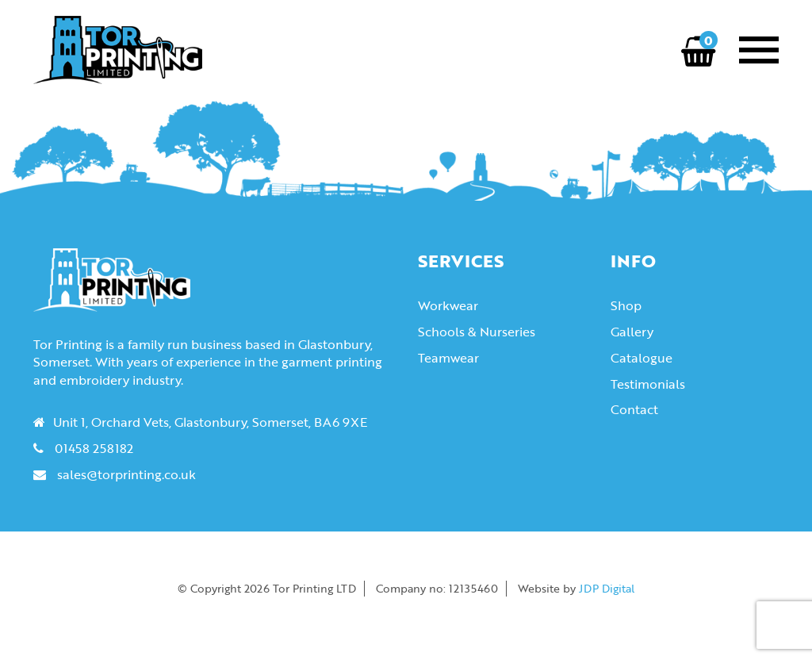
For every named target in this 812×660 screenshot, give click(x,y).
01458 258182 (94, 448)
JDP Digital (607, 588)
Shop (626, 305)
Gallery (632, 332)
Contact (634, 409)
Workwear (448, 305)
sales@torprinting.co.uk (126, 474)
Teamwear (448, 358)
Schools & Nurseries (477, 332)
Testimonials (648, 384)
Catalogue (642, 358)
